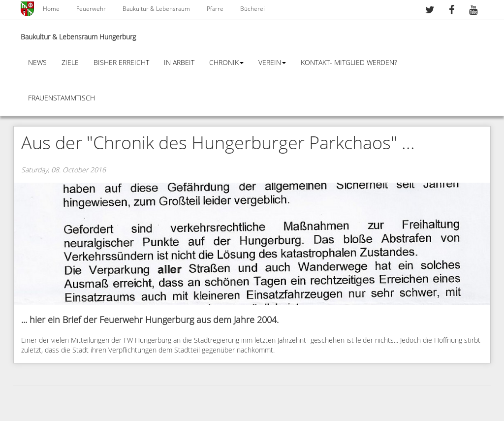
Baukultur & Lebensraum (156, 9)
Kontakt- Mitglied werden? (349, 63)
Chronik (226, 63)
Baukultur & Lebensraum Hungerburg (78, 37)
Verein (272, 63)
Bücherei (252, 9)
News (37, 63)
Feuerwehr (91, 9)
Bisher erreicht (121, 63)
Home (51, 9)
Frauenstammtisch (62, 98)
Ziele (70, 63)
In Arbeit (179, 63)
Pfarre (215, 9)
